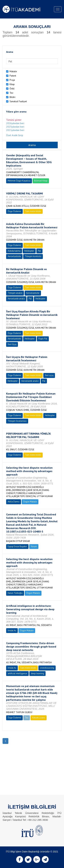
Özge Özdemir (14, 211)
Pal (39, 251)
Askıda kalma (14, 251)
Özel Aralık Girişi (15, 135)
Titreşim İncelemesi (17, 421)
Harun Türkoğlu (15, 593)
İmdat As (12, 631)
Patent (13, 76)
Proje (12, 80)
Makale (13, 71)
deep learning (37, 673)
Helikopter (29, 251)
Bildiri (12, 97)
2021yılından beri (15, 130)
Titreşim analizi (15, 293)
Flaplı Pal (43, 339)
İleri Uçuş (12, 344)
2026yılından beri (15, 123)
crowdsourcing (47, 668)
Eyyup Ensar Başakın (17, 546)
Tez (11, 93)
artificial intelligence (17, 673)
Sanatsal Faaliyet (18, 101)
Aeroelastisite (14, 256)
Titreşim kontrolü (33, 256)
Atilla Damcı (14, 502)
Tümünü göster (14, 120)
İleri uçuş (49, 375)
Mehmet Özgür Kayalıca (19, 181)
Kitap (12, 84)
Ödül (12, 88)
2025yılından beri (15, 127)
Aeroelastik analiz (16, 299)
